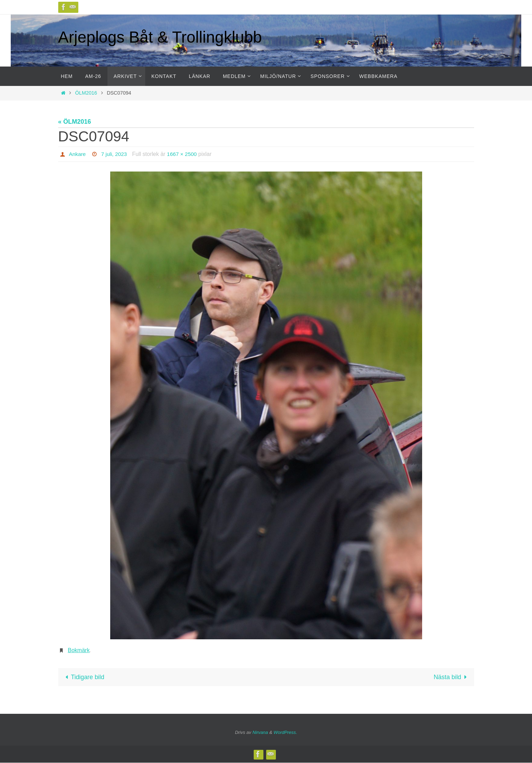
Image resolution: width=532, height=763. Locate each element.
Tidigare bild (84, 677)
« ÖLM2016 (75, 122)
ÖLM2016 (86, 93)
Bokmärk (79, 650)
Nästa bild (451, 677)
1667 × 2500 (184, 154)
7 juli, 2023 (115, 154)
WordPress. (285, 732)
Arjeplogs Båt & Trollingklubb (160, 37)
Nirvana (260, 732)
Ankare (78, 154)
